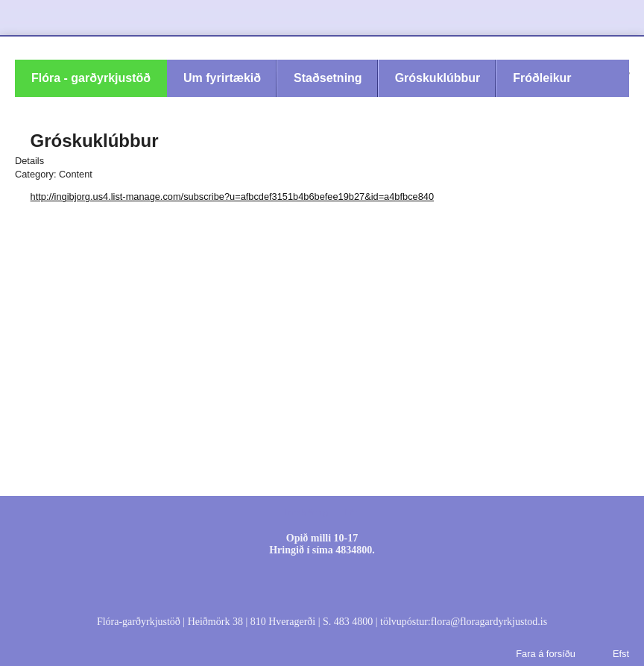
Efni (351, 512)
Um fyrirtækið (222, 78)
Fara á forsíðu (546, 654)
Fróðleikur (542, 78)
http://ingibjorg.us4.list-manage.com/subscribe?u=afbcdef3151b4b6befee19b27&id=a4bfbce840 (232, 197)
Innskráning (306, 512)
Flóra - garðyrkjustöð (91, 78)
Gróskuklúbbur (438, 78)
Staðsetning (328, 78)
